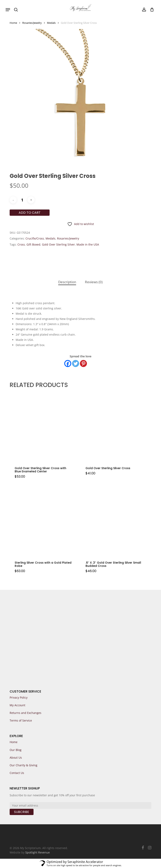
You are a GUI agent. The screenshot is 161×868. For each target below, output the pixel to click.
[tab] (67, 282)
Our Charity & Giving (23, 765)
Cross (21, 244)
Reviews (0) (94, 282)
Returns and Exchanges (25, 713)
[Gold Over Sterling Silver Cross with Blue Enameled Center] (44, 427)
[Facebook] (68, 363)
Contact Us (17, 773)
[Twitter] (76, 363)
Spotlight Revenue (38, 852)
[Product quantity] (22, 200)
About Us (16, 758)
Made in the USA (88, 244)
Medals (51, 23)
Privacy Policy (19, 697)
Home (13, 23)
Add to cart (30, 213)
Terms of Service (21, 720)
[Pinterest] (83, 363)
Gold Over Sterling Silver (58, 244)
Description (67, 282)
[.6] (115, 521)
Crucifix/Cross (35, 238)
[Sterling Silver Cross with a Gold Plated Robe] (44, 521)
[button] (8, 10)
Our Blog (16, 750)
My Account (17, 705)
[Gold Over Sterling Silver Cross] (115, 427)
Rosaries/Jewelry (32, 23)
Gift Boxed (33, 244)
